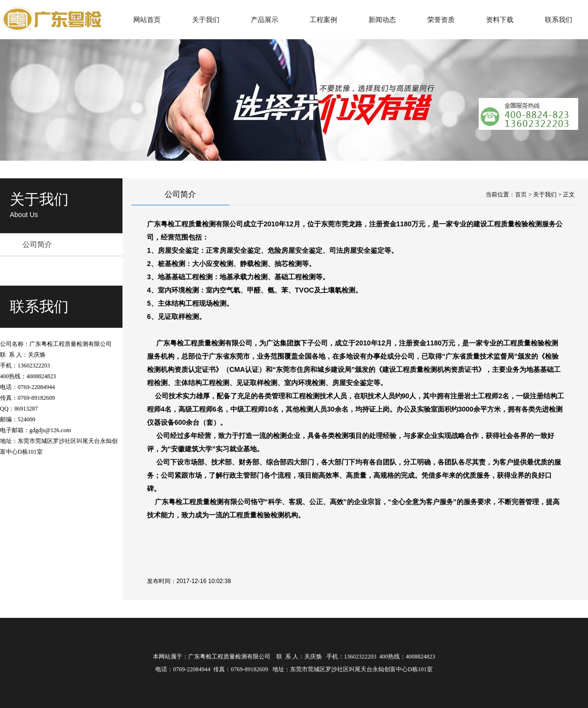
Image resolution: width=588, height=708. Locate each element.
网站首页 (147, 20)
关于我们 (206, 20)
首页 (521, 195)
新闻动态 (382, 20)
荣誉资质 (441, 20)
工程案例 (323, 20)
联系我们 (559, 20)
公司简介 (37, 244)
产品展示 (265, 20)
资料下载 (500, 20)
